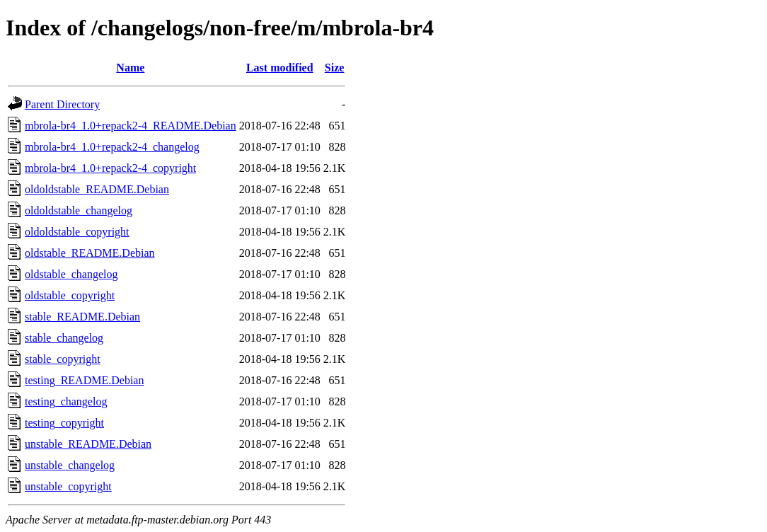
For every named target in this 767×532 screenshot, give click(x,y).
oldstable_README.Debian (90, 253)
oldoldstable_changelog (79, 210)
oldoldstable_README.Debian (97, 189)
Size (335, 68)
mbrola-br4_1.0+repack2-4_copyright (110, 168)
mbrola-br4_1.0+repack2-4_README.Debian (131, 126)
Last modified (280, 68)
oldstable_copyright (70, 295)
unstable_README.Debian (88, 444)
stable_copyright (63, 359)
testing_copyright (64, 423)
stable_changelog (64, 338)
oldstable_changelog (71, 274)
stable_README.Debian (82, 317)
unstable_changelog (70, 465)
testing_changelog (66, 401)
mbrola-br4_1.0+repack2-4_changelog (112, 147)
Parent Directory (62, 104)
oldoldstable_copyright (77, 232)
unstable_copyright (68, 486)
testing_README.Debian (84, 380)
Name (130, 68)
